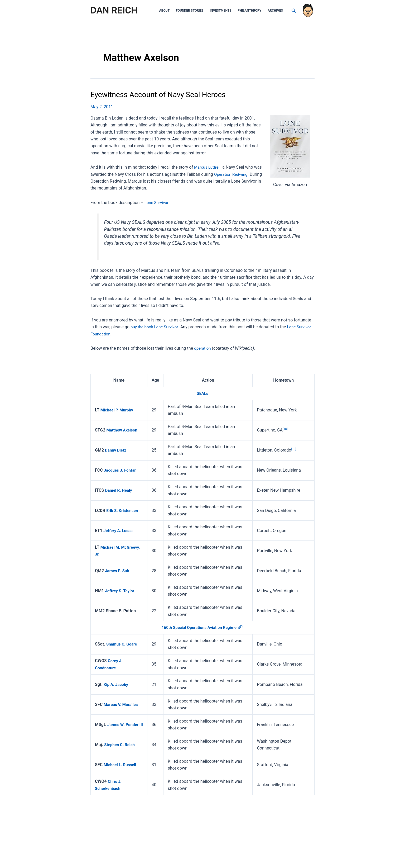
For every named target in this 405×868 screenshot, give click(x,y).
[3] (244, 626)
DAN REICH (114, 10)
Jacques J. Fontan (121, 470)
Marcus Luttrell (208, 167)
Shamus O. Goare (123, 644)
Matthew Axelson (123, 430)
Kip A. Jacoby (117, 684)
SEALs (202, 393)
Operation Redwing (232, 174)
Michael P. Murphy (118, 410)
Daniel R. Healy (119, 490)
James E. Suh (118, 570)
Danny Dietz (116, 450)
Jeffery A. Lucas (119, 530)
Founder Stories (190, 11)
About (164, 11)
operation (203, 348)
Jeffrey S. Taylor (120, 590)
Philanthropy (250, 11)
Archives (275, 11)
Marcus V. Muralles (122, 704)
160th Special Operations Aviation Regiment (201, 627)
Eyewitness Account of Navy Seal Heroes (162, 94)
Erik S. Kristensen (123, 510)
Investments (221, 11)
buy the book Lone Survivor (156, 327)
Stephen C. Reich (120, 744)
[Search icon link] (294, 11)
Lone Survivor (157, 202)
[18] (286, 429)
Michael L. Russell (121, 764)
